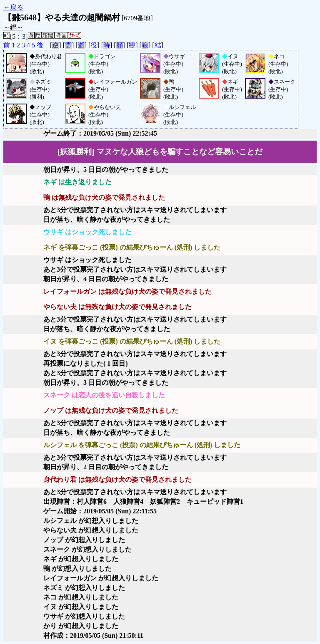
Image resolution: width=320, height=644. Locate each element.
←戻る (13, 7)
